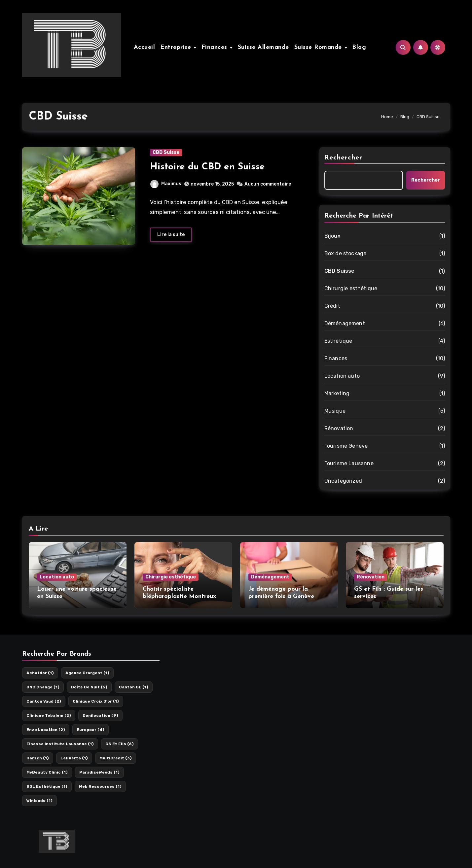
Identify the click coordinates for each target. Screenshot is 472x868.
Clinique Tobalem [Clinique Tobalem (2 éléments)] (49, 715)
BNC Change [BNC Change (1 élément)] (43, 687)
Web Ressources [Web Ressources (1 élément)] (100, 786)
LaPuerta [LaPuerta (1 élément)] (74, 758)
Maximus (166, 184)
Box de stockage (345, 253)
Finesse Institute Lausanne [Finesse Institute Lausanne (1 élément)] (60, 744)
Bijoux (332, 236)
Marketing (337, 393)
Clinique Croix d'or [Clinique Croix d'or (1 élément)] (96, 701)
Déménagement (345, 323)
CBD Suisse (166, 152)
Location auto (342, 376)
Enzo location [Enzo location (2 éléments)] (46, 730)
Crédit (332, 306)
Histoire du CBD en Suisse (207, 167)
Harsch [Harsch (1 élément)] (38, 758)
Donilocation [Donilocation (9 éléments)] (100, 715)
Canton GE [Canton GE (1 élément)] (134, 687)
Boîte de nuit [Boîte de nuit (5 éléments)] (89, 687)
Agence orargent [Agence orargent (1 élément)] (87, 673)
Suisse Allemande (263, 47)
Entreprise (177, 47)
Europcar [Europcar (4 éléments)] (91, 730)
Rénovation (339, 428)
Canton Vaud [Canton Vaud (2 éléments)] (44, 701)
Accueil (145, 47)
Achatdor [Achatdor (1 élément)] (40, 673)
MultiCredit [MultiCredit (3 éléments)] (116, 758)
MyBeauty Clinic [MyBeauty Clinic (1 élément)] (47, 772)
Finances (216, 47)
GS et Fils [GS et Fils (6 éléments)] (120, 744)
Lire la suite (171, 235)
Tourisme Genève (346, 446)
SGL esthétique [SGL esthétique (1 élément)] (47, 786)
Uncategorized (343, 481)
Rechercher (344, 158)
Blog (359, 47)
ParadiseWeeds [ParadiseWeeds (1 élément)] (99, 772)
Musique (335, 411)
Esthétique (338, 341)
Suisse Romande (319, 47)
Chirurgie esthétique (351, 288)
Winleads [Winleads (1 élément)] (39, 801)
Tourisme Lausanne (349, 463)
